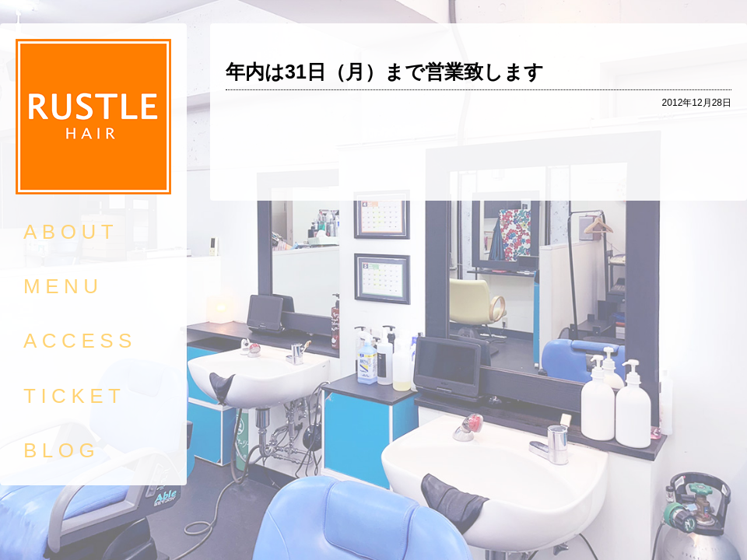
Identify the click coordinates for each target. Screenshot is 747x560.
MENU (63, 286)
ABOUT (71, 232)
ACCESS (80, 341)
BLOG (61, 450)
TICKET (74, 396)
